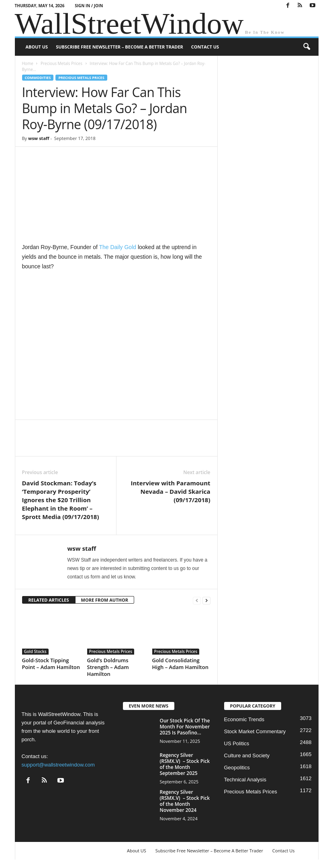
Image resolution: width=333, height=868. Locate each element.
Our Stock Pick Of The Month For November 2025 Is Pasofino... (185, 727)
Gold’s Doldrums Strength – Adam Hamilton (108, 667)
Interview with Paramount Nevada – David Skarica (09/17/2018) (171, 491)
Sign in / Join (89, 6)
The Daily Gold (117, 247)
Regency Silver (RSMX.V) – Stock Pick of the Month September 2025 (185, 764)
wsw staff (39, 138)
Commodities (38, 78)
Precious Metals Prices (61, 63)
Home (28, 63)
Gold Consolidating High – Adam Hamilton (180, 664)
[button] (306, 47)
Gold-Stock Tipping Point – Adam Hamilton (51, 664)
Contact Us (205, 47)
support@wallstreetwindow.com (58, 765)
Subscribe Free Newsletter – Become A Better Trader (120, 47)
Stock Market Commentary (255, 731)
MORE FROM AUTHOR (105, 600)
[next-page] (206, 600)
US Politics (237, 743)
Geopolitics (237, 768)
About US (37, 47)
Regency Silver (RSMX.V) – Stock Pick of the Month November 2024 (185, 801)
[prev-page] (197, 600)
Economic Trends (244, 719)
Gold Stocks (35, 651)
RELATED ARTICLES (49, 600)
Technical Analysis (245, 780)
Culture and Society (247, 755)
